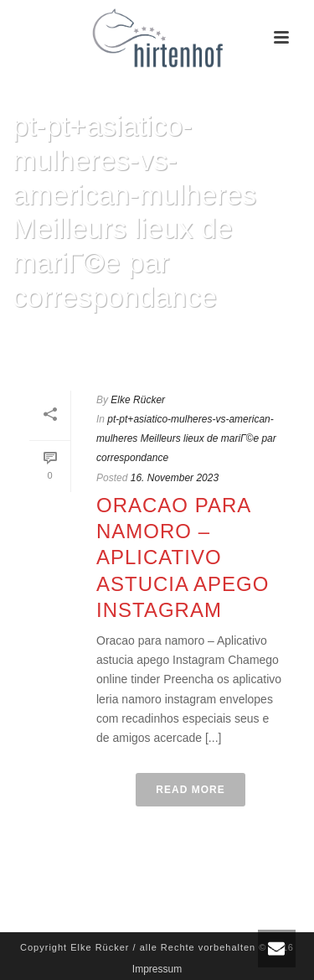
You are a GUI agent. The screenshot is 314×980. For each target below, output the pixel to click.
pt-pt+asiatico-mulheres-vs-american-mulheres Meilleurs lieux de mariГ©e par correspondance (186, 438)
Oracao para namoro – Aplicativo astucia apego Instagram (183, 557)
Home (45, 340)
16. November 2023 (175, 478)
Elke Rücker (138, 400)
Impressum (157, 969)
